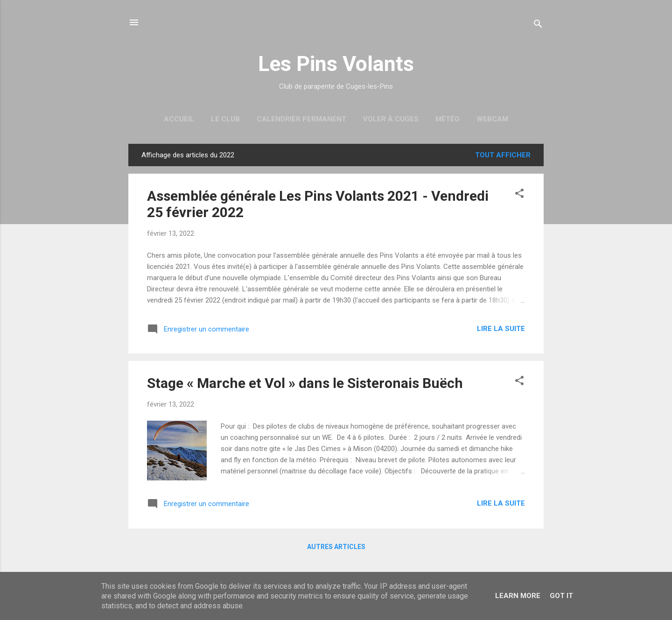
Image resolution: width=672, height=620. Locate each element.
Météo (448, 119)
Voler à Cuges (391, 119)
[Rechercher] (538, 25)
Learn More (518, 596)
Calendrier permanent (301, 119)
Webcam (492, 119)
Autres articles (336, 547)
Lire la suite (501, 329)
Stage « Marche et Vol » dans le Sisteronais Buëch (305, 383)
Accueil (179, 119)
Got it (561, 596)
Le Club (225, 119)
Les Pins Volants (336, 64)
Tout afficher (503, 155)
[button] (519, 195)
